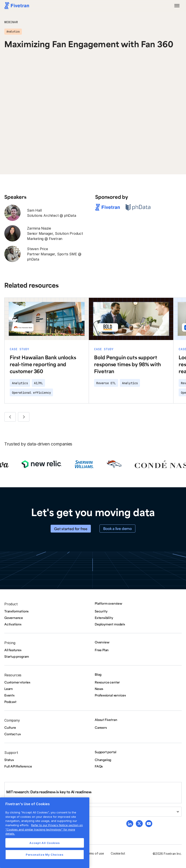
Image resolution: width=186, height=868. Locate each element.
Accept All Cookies (45, 843)
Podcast (10, 702)
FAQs (99, 766)
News (99, 689)
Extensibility (104, 618)
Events (9, 695)
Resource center (107, 682)
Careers (101, 727)
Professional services (110, 695)
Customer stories (17, 682)
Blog (98, 674)
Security (101, 611)
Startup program (17, 656)
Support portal (105, 752)
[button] (177, 6)
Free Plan (102, 650)
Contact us (13, 734)
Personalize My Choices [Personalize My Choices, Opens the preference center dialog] (45, 855)
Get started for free (71, 529)
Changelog (103, 760)
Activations (13, 624)
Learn (9, 689)
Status (9, 760)
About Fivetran (106, 720)
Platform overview (108, 603)
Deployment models (110, 624)
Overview (102, 642)
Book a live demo (117, 528)
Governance (14, 618)
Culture (10, 727)
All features (13, 650)
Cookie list (118, 853)
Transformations (16, 611)
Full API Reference (18, 766)
